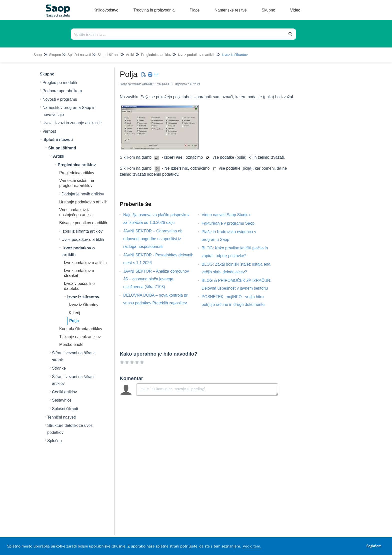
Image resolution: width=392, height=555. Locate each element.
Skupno (55, 55)
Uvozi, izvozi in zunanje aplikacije (72, 123)
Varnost (49, 131)
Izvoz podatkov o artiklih (197, 55)
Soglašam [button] (374, 546)
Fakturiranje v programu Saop (232, 223)
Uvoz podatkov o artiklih (83, 240)
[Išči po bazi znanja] (178, 34)
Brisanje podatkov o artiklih (83, 223)
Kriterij (74, 313)
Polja (74, 321)
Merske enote (71, 344)
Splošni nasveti (79, 55)
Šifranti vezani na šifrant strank (73, 356)
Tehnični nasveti (61, 417)
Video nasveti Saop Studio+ (230, 215)
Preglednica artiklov (156, 55)
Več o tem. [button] (252, 546)
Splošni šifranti (65, 409)
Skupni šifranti (108, 55)
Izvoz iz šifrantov (235, 55)
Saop (38, 55)
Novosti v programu (60, 99)
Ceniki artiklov (64, 392)
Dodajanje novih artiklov (83, 194)
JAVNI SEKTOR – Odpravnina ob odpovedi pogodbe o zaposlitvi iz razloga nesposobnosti (153, 239)
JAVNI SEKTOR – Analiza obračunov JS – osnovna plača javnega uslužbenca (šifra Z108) (156, 279)
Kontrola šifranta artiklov (81, 329)
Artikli (130, 55)
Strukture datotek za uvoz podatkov (70, 429)
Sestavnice (62, 400)
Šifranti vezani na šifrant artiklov (73, 380)
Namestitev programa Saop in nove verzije (69, 111)
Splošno (54, 441)
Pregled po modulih (60, 83)
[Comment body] (207, 390)
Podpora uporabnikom (62, 91)
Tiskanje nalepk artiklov (80, 337)
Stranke (59, 368)
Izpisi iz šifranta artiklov (82, 231)
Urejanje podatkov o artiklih (83, 202)
